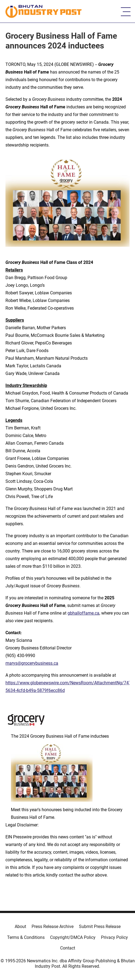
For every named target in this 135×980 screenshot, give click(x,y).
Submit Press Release (100, 926)
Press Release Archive (53, 926)
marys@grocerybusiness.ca (32, 663)
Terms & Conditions (26, 937)
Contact (68, 948)
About (20, 926)
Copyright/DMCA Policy (73, 937)
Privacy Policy (114, 937)
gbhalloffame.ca (83, 613)
